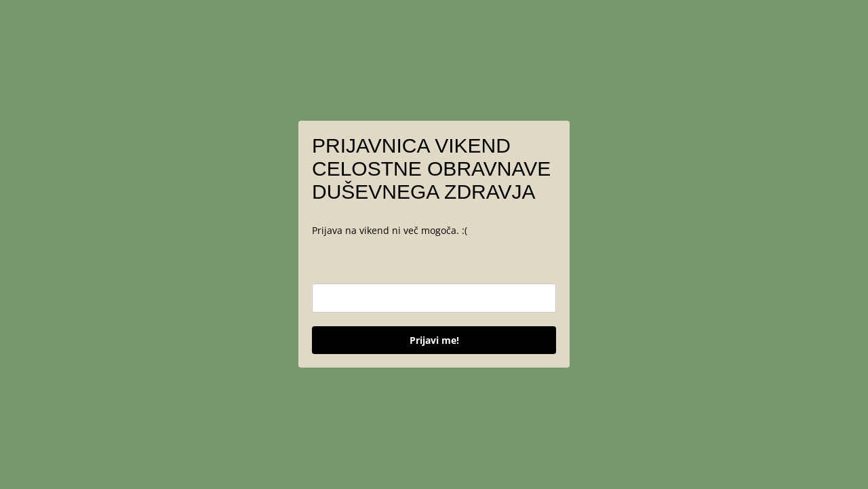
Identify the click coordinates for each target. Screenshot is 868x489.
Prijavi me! (434, 340)
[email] (434, 298)
